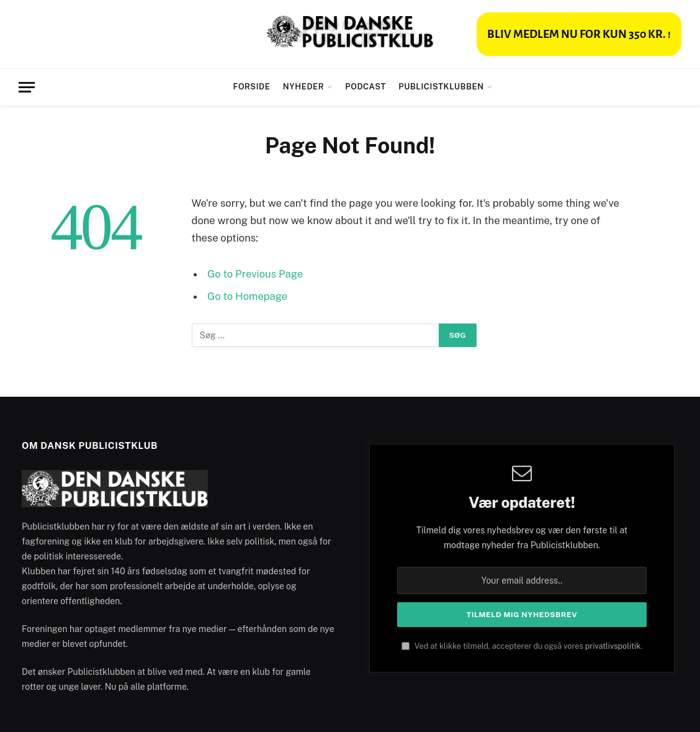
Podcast (366, 87)
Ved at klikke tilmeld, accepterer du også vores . (522, 646)
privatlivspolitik (613, 646)
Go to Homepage (247, 296)
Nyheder (303, 87)
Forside (252, 87)
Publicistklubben (441, 87)
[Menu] (27, 87)
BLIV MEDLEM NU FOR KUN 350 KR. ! (579, 34)
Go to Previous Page (255, 274)
